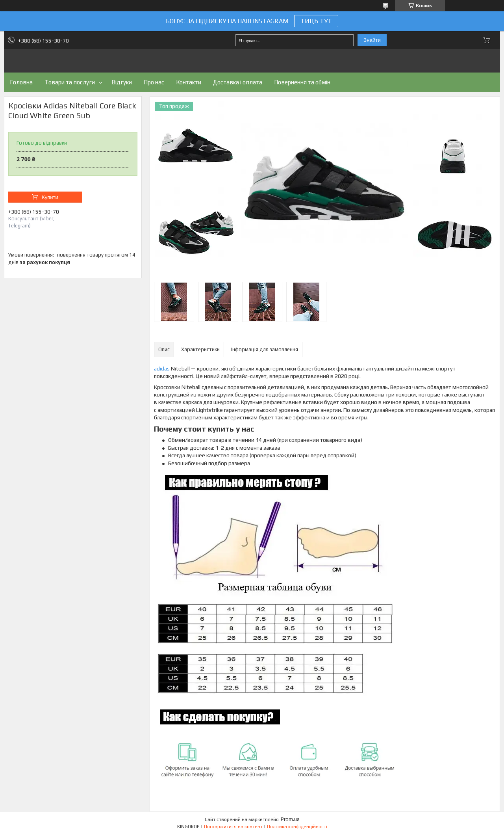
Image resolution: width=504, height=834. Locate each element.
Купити (50, 197)
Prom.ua (290, 819)
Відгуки (122, 82)
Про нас (154, 82)
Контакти (189, 82)
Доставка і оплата (238, 82)
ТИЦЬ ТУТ (316, 21)
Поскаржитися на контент (233, 827)
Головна (21, 82)
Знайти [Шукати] (372, 40)
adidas (162, 369)
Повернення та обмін (302, 82)
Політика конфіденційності (297, 827)
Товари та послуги (70, 82)
